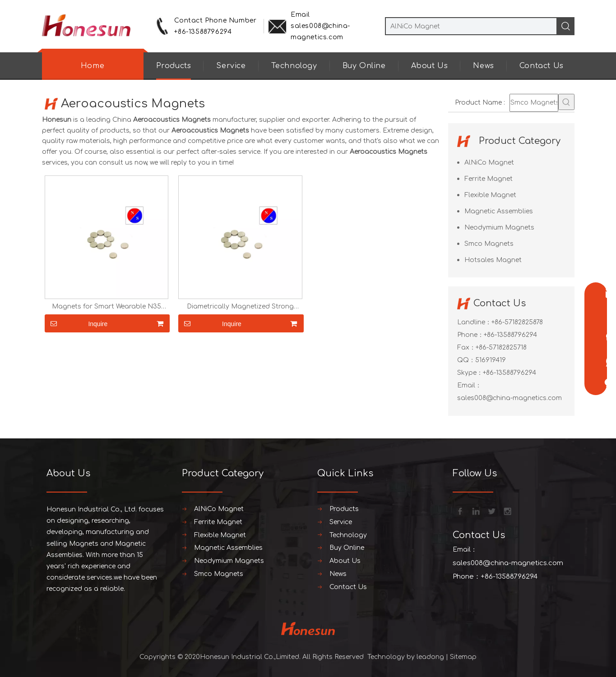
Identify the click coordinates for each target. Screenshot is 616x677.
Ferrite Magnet (489, 179)
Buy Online (364, 66)
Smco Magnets (489, 244)
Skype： (470, 373)
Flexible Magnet (490, 195)
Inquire (76, 323)
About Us (430, 66)
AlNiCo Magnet (489, 163)
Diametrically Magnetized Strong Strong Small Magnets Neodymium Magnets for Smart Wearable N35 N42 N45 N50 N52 (240, 307)
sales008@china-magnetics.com (509, 398)
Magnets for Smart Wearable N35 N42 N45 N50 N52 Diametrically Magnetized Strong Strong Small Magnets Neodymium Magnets (107, 307)
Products (174, 66)
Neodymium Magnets (499, 228)
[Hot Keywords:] (566, 102)
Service (231, 66)
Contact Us (542, 66)
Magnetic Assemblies (499, 211)
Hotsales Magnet (493, 260)
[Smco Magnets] (534, 103)
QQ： (466, 360)
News (483, 66)
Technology (294, 66)
